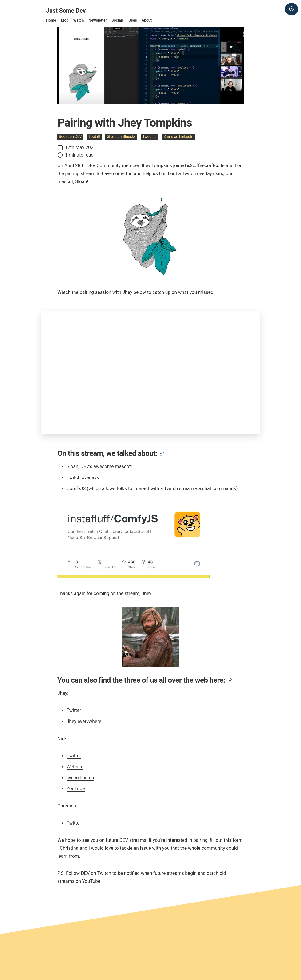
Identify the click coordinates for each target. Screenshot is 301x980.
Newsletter (98, 20)
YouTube (76, 788)
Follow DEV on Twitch (89, 873)
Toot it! (94, 136)
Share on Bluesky (121, 136)
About (147, 20)
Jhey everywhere (84, 721)
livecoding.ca (80, 778)
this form (233, 840)
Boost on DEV (70, 136)
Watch (78, 20)
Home (51, 20)
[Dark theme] (292, 9)
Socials (118, 20)
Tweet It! (149, 136)
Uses (133, 20)
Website (75, 767)
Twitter (74, 710)
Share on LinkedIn (178, 136)
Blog (65, 20)
